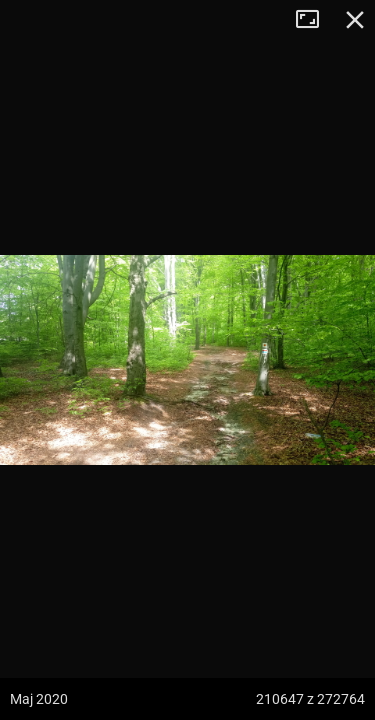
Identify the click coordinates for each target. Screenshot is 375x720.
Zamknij (355, 20)
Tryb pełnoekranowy (315, 20)
